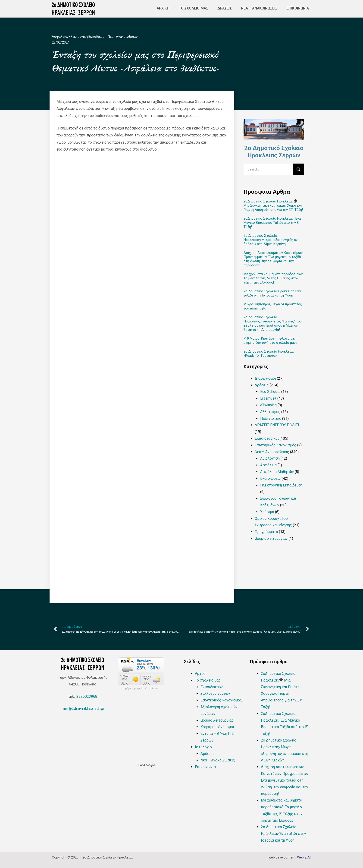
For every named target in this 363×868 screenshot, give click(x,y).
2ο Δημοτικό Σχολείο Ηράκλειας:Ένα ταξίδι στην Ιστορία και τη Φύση (272, 293)
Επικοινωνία (298, 8)
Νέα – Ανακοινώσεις (259, 8)
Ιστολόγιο (203, 747)
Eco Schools (270, 392)
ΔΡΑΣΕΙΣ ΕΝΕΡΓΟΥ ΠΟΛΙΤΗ (278, 425)
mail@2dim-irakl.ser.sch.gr (83, 709)
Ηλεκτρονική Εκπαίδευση (88, 37)
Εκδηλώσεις (271, 478)
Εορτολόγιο (147, 765)
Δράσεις (225, 8)
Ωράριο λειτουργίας (271, 538)
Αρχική (163, 8)
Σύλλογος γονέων (215, 693)
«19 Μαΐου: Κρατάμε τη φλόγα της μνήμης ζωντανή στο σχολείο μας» (270, 341)
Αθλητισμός (270, 412)
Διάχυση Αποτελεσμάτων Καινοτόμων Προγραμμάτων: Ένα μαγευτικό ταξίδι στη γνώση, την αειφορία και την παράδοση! (273, 259)
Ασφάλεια (59, 37)
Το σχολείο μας (193, 8)
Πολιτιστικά (271, 418)
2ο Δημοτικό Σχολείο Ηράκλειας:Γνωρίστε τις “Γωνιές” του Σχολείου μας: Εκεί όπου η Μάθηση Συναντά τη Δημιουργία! (273, 323)
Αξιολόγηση (270, 458)
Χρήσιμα (267, 512)
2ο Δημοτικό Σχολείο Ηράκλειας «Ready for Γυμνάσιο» (269, 354)
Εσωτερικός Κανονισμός (275, 445)
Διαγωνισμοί (265, 378)
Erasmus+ (268, 398)
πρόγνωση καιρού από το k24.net (141, 689)
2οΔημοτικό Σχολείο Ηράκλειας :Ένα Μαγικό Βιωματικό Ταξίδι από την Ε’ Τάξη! (272, 223)
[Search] (298, 169)
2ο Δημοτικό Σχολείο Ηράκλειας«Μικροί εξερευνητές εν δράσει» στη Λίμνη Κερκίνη (271, 240)
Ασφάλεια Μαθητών (277, 472)
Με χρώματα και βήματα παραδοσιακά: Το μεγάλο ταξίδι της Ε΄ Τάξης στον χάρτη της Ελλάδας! (273, 278)
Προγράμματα (266, 532)
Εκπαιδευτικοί (267, 438)
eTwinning (268, 405)
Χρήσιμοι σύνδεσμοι (217, 727)
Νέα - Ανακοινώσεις (123, 37)
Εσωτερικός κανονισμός (221, 700)
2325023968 (87, 696)
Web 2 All (304, 857)
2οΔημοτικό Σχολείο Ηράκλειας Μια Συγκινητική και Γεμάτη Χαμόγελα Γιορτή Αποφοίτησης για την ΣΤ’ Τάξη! (273, 205)
